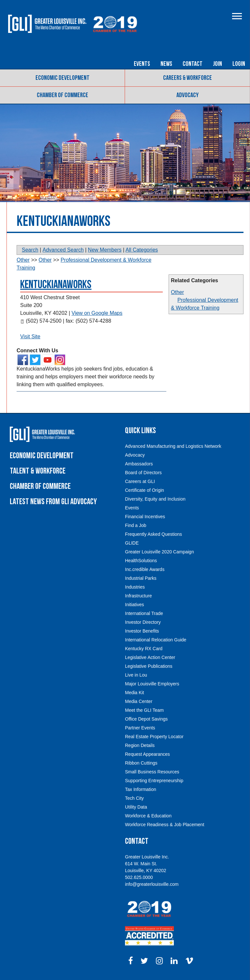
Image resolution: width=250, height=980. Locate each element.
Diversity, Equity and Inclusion (155, 499)
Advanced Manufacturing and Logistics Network (173, 446)
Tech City (134, 798)
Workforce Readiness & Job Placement (165, 825)
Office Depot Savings (146, 719)
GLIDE (132, 543)
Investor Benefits (142, 631)
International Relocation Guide (156, 640)
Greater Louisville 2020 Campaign (160, 552)
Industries (135, 587)
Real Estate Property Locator (154, 737)
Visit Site (30, 336)
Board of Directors (143, 473)
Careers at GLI (140, 481)
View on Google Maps (97, 313)
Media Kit (134, 693)
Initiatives (134, 605)
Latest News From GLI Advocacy (53, 502)
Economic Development (62, 78)
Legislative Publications (149, 666)
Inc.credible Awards (145, 569)
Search (30, 250)
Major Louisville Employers (152, 684)
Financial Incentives (145, 517)
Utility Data (136, 807)
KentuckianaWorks (56, 285)
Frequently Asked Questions (153, 534)
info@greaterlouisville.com (152, 884)
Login (239, 64)
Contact (193, 64)
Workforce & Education (148, 816)
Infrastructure (138, 596)
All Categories (142, 250)
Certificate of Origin (145, 490)
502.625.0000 (139, 877)
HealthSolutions (141, 561)
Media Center (139, 701)
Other (177, 292)
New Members (105, 250)
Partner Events (140, 728)
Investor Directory (143, 622)
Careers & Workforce (187, 78)
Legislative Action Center (150, 657)
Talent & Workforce (38, 471)
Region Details (140, 745)
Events (142, 64)
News (166, 64)
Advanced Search (63, 250)
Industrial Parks (141, 578)
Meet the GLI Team (144, 710)
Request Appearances (147, 754)
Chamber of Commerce (62, 95)
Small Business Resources (152, 772)
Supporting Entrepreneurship (154, 781)
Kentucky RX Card (144, 649)
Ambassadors (139, 464)
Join (217, 64)
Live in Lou (136, 675)
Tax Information (141, 789)
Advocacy (187, 95)
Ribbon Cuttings (141, 763)
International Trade (144, 613)
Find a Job (136, 525)
